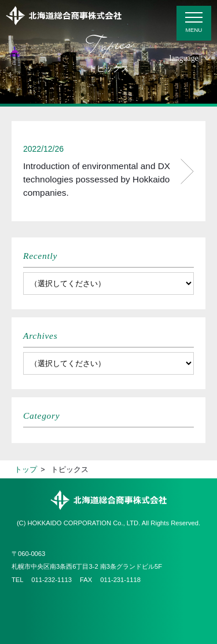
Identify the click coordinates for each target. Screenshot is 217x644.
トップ (26, 470)
